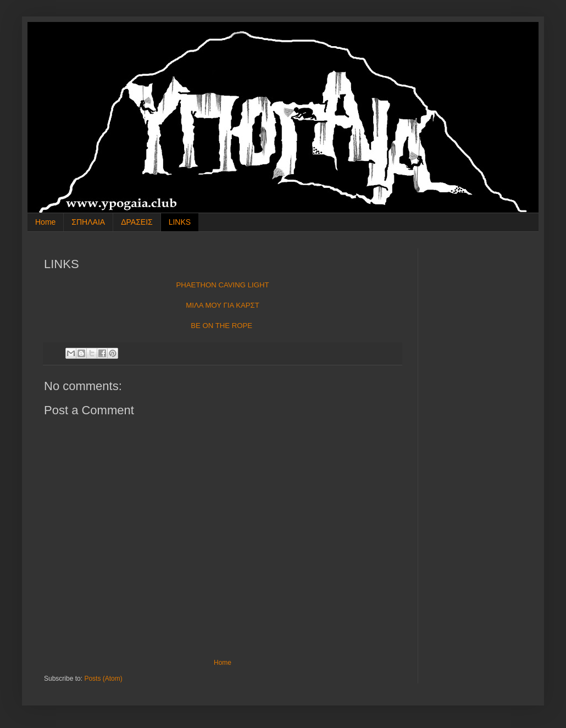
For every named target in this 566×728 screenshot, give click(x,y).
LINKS (180, 222)
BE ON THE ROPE (221, 326)
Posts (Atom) (103, 679)
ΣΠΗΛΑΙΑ (88, 222)
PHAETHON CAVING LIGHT (222, 285)
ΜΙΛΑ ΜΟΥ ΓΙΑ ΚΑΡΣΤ (222, 305)
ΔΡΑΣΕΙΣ (137, 222)
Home (45, 222)
